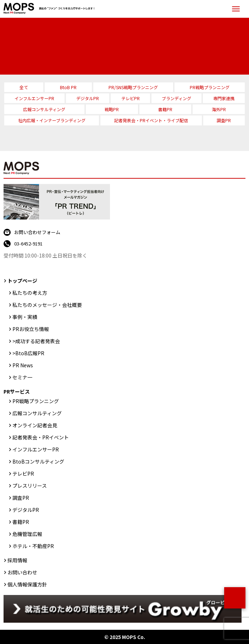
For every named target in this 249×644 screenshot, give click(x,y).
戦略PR (112, 109)
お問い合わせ (22, 572)
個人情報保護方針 (27, 584)
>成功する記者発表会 (36, 341)
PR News (23, 365)
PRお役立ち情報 (31, 329)
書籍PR (165, 109)
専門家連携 (224, 98)
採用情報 (17, 560)
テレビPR (131, 98)
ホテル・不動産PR (33, 546)
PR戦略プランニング (210, 87)
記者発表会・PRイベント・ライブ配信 (151, 120)
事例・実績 (25, 317)
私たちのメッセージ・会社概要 (47, 305)
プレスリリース (30, 486)
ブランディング (176, 98)
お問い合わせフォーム (37, 232)
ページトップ (235, 598)
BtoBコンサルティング (38, 461)
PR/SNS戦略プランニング (133, 87)
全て (24, 87)
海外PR (219, 109)
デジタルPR (88, 98)
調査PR (224, 120)
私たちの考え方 (30, 293)
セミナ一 (22, 377)
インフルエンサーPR (34, 98)
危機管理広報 (27, 534)
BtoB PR (68, 87)
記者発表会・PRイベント (41, 437)
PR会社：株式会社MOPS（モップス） (51, 9)
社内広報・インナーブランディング (52, 120)
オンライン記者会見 (35, 425)
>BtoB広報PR (28, 353)
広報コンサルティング (44, 109)
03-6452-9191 (28, 243)
